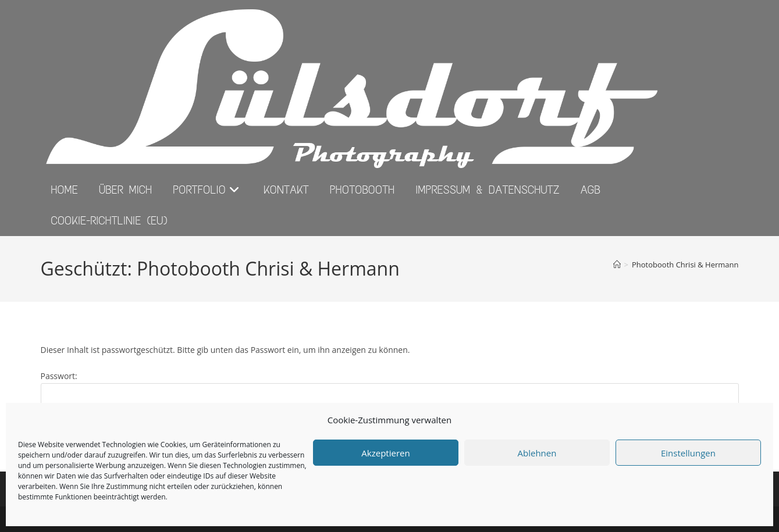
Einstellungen (688, 453)
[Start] (617, 265)
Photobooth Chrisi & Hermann (685, 265)
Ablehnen (537, 453)
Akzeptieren (385, 453)
